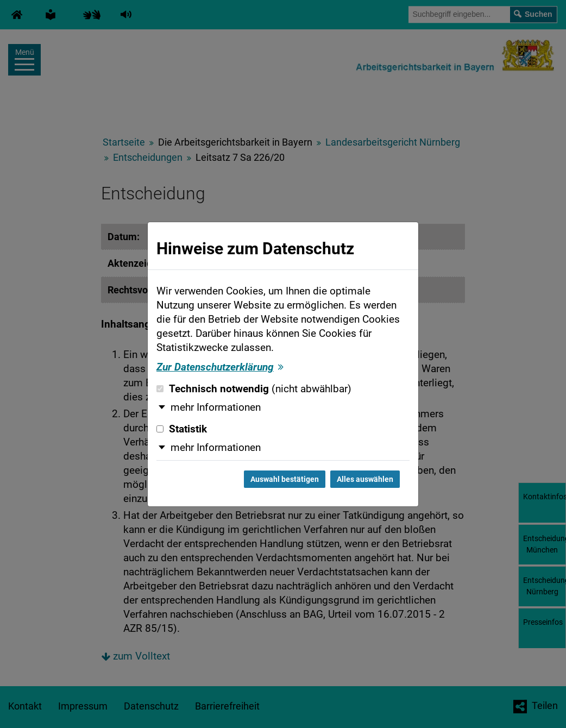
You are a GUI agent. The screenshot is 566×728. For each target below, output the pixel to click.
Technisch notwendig (254, 389)
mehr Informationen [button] (216, 407)
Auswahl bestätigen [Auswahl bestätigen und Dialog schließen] (285, 479)
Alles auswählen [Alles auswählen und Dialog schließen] (365, 479)
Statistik (182, 429)
